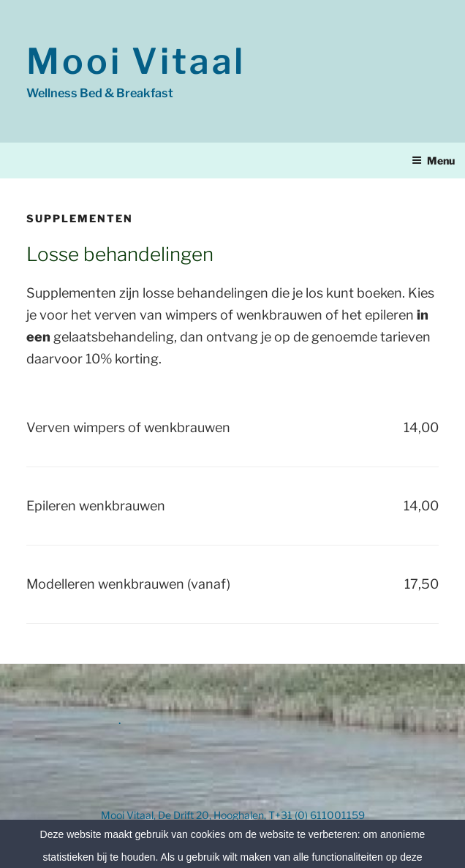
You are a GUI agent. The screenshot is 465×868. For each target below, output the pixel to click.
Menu (433, 161)
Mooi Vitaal (136, 61)
